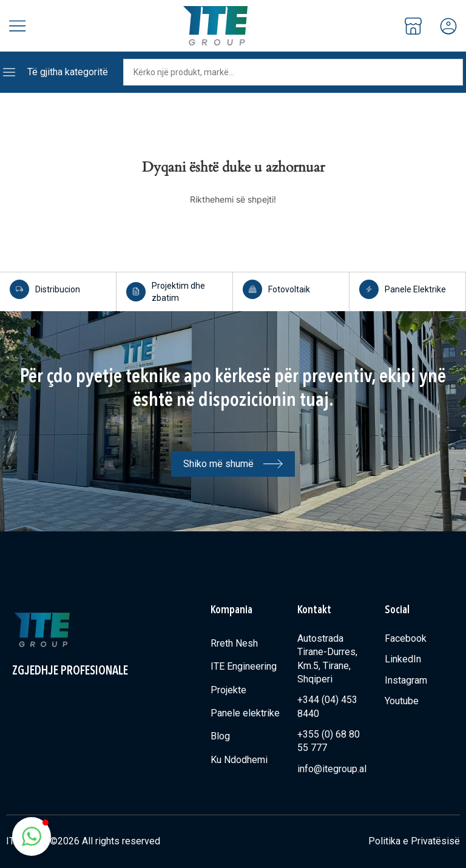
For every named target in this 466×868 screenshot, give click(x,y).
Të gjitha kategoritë (68, 72)
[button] (32, 836)
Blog (220, 736)
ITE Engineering (244, 666)
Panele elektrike (245, 713)
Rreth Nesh (234, 643)
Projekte (228, 690)
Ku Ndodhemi (239, 760)
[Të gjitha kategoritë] (9, 72)
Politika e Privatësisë (414, 841)
